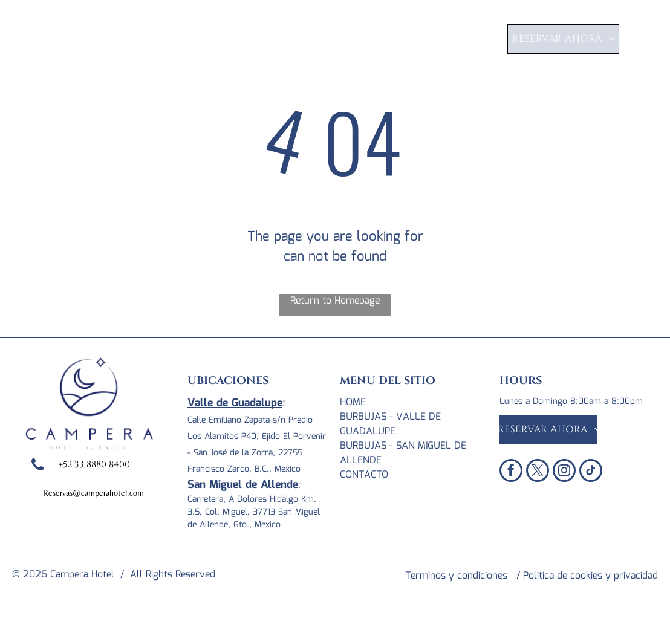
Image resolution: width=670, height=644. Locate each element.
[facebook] (511, 472)
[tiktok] (591, 472)
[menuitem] (238, 41)
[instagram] (564, 472)
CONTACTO (364, 475)
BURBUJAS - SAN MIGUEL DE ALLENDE (403, 453)
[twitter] (538, 472)
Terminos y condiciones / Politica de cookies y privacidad (532, 576)
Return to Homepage (335, 301)
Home (353, 402)
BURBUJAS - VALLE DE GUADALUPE (390, 424)
